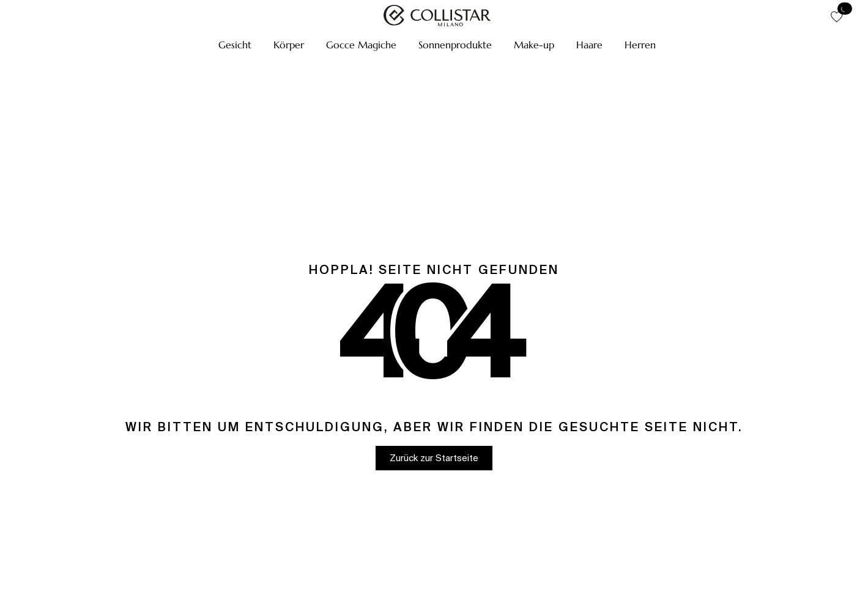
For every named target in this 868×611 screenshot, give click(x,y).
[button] (235, 45)
